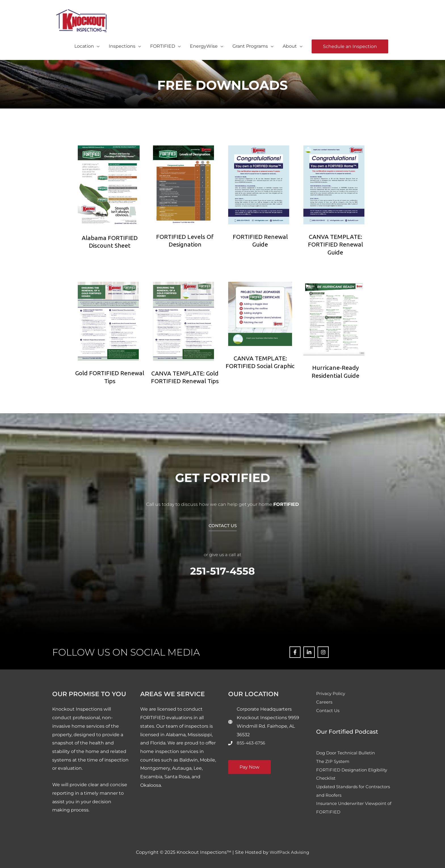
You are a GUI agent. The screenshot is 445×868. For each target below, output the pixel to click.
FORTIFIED (163, 45)
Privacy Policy (331, 693)
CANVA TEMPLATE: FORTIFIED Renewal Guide (335, 244)
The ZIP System (334, 761)
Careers (325, 701)
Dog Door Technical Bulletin (348, 752)
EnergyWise (204, 45)
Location (84, 45)
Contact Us (329, 710)
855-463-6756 (252, 742)
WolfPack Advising (289, 852)
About (290, 45)
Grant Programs (250, 45)
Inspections (122, 45)
